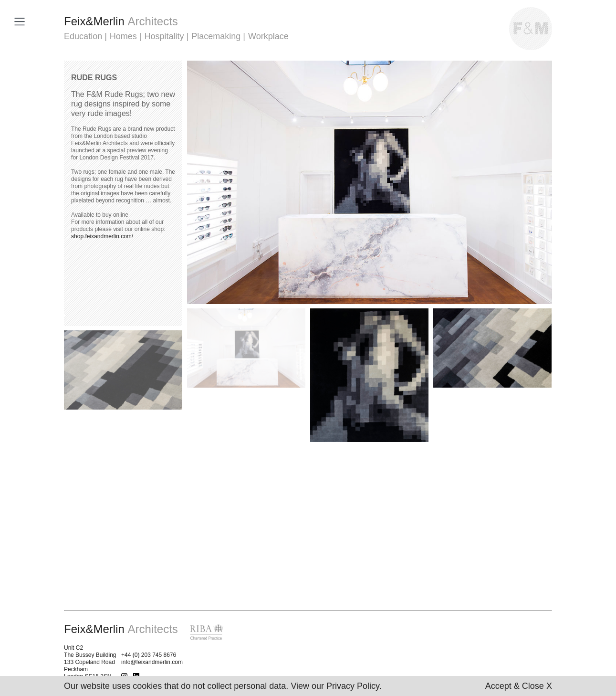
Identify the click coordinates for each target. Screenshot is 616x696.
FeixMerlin (121, 21)
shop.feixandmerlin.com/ (102, 236)
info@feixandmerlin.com (152, 662)
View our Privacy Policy (335, 686)
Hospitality (164, 36)
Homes (123, 36)
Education (83, 36)
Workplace (268, 36)
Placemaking (216, 36)
